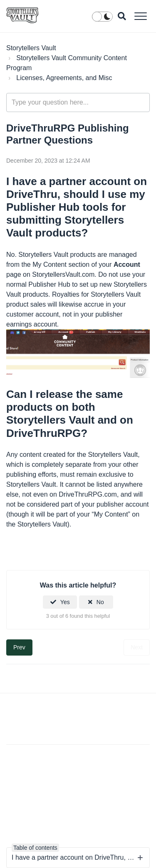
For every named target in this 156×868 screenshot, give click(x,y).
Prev (19, 647)
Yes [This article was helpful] (65, 602)
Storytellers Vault (31, 48)
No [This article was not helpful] (100, 602)
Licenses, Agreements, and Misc (64, 78)
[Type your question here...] (78, 102)
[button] (140, 16)
